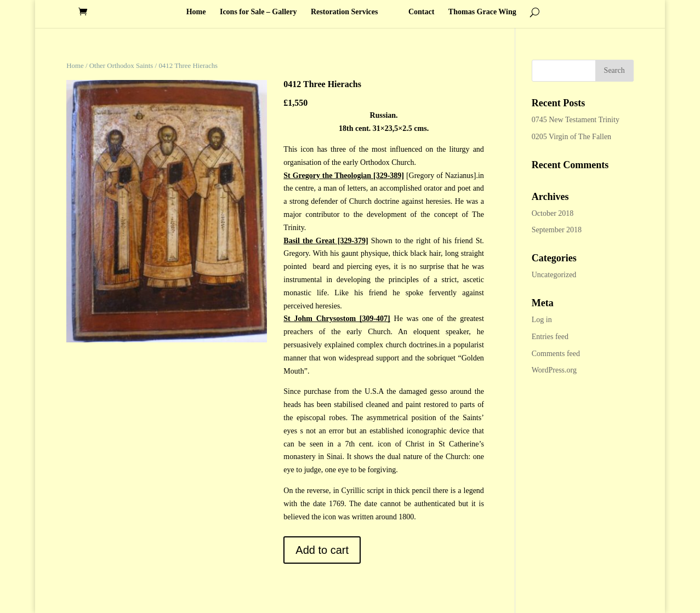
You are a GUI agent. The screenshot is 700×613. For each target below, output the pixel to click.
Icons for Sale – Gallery (258, 12)
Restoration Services (344, 12)
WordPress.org (554, 370)
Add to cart (322, 550)
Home (196, 12)
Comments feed (556, 354)
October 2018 (553, 213)
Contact (421, 12)
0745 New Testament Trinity (576, 120)
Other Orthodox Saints (121, 66)
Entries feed (550, 337)
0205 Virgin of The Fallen (571, 137)
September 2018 (557, 230)
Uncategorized (554, 275)
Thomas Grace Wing (482, 12)
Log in (542, 320)
